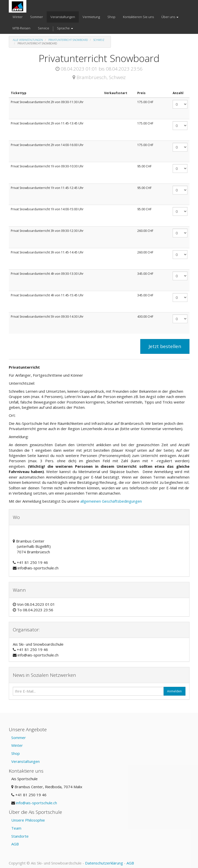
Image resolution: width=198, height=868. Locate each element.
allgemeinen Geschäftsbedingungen (112, 501)
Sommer (19, 738)
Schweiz (99, 40)
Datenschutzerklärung (104, 863)
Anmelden (174, 691)
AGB (15, 844)
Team (16, 828)
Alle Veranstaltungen (28, 40)
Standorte (20, 836)
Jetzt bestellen (165, 346)
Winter (17, 745)
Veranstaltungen (25, 761)
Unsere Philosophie (28, 820)
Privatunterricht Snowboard (68, 40)
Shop (16, 753)
